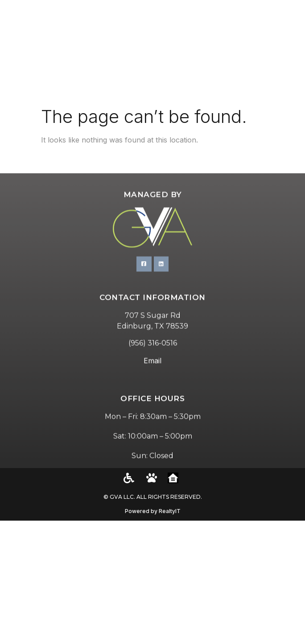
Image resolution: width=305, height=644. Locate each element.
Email (152, 384)
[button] (287, 51)
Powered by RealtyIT (153, 511)
